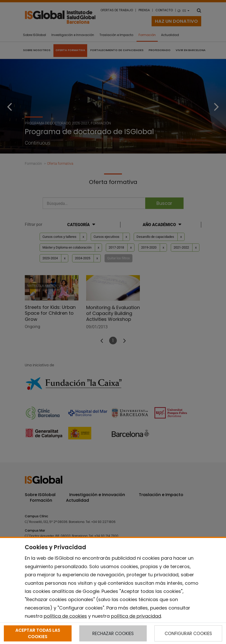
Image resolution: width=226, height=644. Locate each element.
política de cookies (65, 616)
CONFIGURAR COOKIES (188, 634)
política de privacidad (136, 616)
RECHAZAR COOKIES (113, 634)
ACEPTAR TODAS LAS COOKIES (38, 633)
